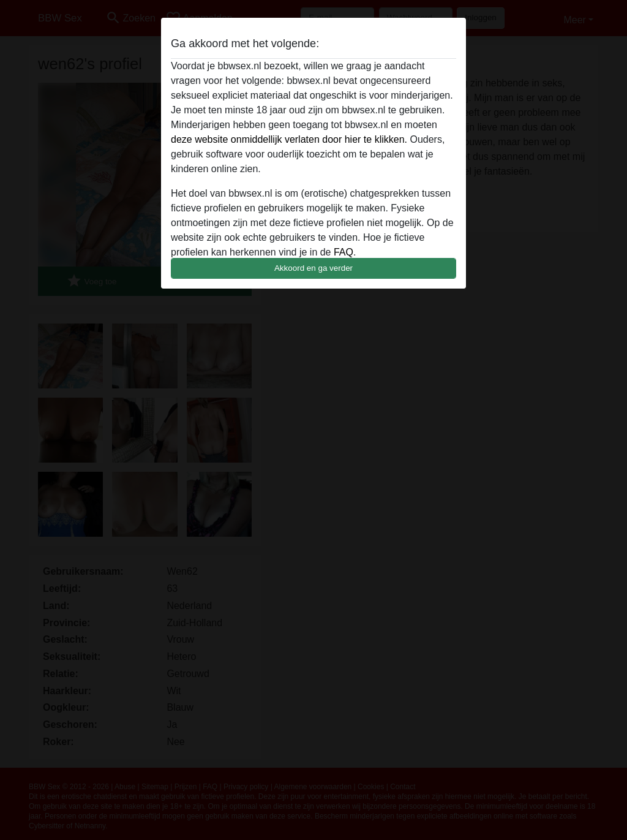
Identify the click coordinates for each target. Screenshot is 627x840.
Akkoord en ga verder (313, 268)
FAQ (344, 252)
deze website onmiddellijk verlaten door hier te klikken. (289, 139)
